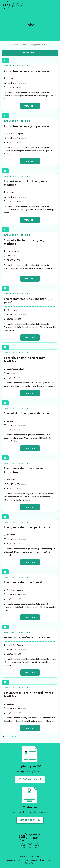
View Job (29, 106)
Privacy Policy (47, 860)
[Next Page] (16, 737)
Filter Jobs (29, 53)
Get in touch (30, 820)
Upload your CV (30, 779)
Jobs (24, 45)
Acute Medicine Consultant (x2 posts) (29, 638)
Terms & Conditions (31, 860)
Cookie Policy (30, 863)
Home (16, 45)
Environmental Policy (13, 860)
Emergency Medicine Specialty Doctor (29, 527)
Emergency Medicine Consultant (26, 583)
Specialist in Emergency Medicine (26, 414)
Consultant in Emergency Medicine (27, 71)
